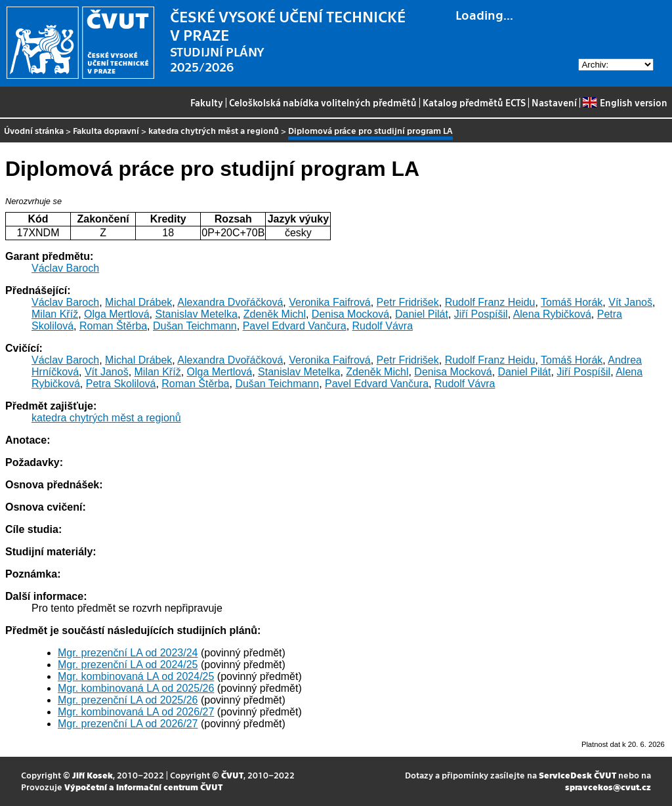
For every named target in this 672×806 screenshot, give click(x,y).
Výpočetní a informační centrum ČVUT (143, 787)
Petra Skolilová (121, 384)
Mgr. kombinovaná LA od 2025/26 (136, 688)
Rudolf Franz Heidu (490, 302)
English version (625, 102)
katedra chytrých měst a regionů (214, 130)
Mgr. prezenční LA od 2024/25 (128, 665)
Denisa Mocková (350, 314)
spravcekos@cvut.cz (608, 787)
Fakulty (207, 102)
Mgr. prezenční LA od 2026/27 (128, 724)
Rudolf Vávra (383, 326)
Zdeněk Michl (275, 314)
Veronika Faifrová (330, 302)
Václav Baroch (65, 268)
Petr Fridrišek (408, 302)
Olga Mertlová (117, 314)
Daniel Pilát (422, 314)
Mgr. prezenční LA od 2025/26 (128, 700)
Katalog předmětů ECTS (474, 102)
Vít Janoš (630, 302)
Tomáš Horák (572, 302)
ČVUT (232, 775)
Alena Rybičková (552, 314)
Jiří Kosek (93, 775)
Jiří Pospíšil (481, 314)
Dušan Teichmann (195, 326)
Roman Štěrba (113, 326)
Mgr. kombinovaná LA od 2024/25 (136, 676)
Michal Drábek (138, 302)
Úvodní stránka (34, 130)
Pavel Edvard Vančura (295, 326)
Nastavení (554, 102)
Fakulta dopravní (106, 130)
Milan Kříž (55, 314)
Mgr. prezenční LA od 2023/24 (128, 653)
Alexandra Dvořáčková (230, 302)
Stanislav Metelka (197, 314)
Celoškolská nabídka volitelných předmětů (323, 102)
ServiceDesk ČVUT (577, 775)
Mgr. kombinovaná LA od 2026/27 (136, 712)
